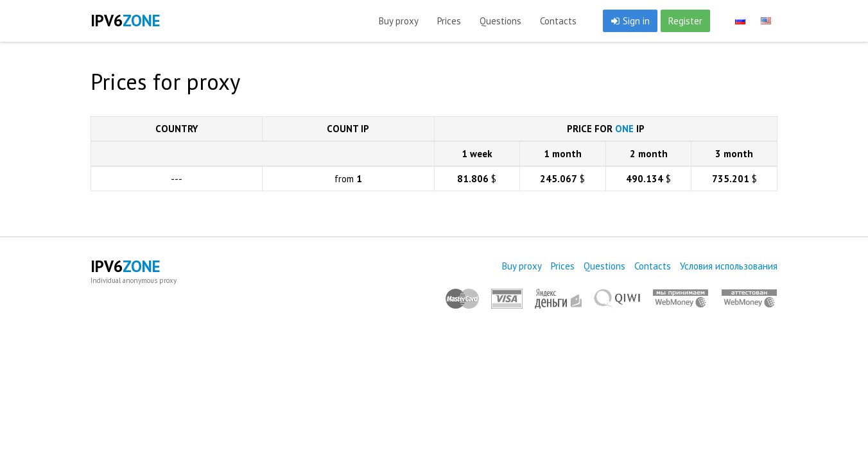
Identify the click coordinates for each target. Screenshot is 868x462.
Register (685, 21)
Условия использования (729, 266)
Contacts (558, 21)
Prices (449, 21)
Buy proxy (399, 21)
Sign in (630, 21)
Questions (500, 21)
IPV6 (126, 21)
